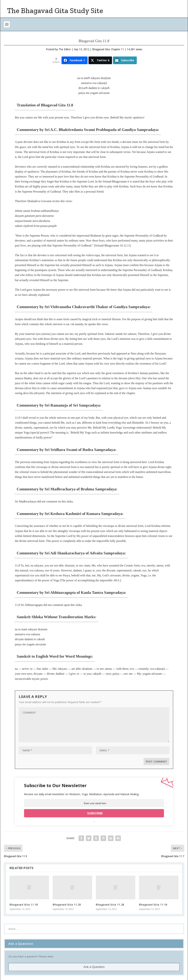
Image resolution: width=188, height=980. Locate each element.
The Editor (65, 49)
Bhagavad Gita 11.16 (153, 905)
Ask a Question (94, 967)
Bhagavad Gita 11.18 (24, 905)
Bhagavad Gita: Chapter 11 (108, 49)
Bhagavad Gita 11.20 (67, 905)
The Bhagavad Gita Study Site (55, 10)
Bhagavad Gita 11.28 (110, 905)
